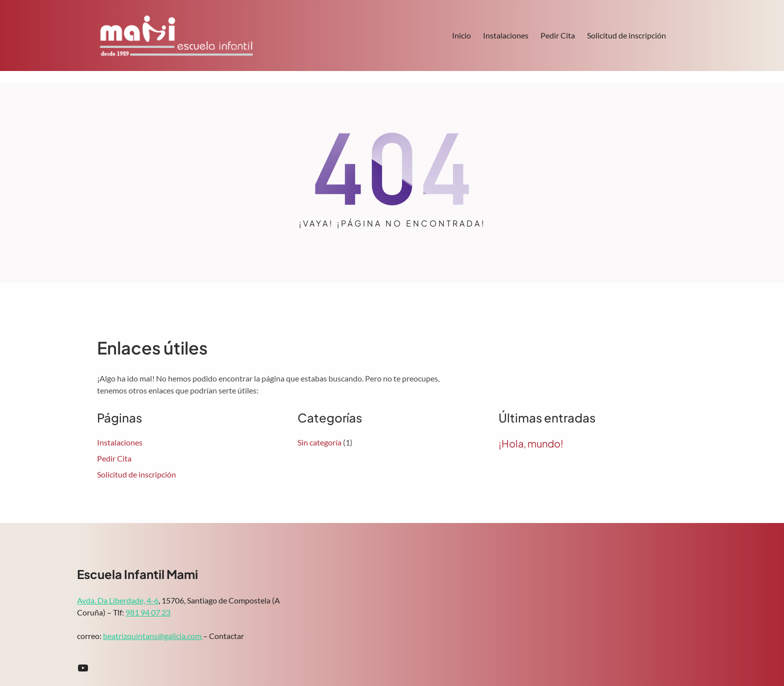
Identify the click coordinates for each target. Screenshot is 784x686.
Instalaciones (506, 35)
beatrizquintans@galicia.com (153, 636)
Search (682, 36)
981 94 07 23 (148, 612)
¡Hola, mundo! (531, 443)
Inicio (461, 35)
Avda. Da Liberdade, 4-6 (118, 600)
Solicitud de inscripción (626, 35)
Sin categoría (319, 442)
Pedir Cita (558, 35)
